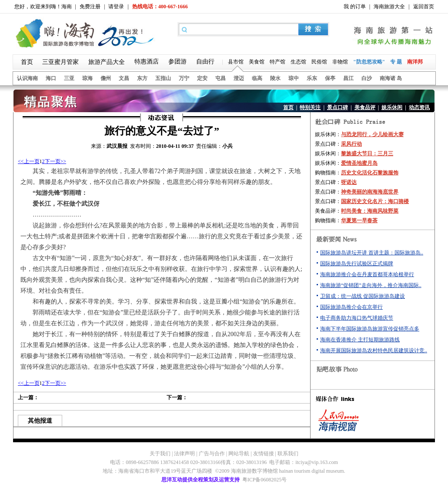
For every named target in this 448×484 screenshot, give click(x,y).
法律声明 (184, 454)
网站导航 (239, 454)
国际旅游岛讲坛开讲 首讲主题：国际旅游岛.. (372, 253)
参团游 (177, 62)
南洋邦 (415, 62)
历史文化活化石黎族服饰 (370, 173)
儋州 (106, 78)
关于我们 (160, 454)
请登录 (116, 7)
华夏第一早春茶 (359, 220)
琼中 (294, 78)
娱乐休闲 (392, 107)
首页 (27, 62)
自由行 (205, 62)
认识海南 (27, 78)
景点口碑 (338, 107)
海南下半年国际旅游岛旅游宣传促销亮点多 (370, 329)
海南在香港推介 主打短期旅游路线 (360, 340)
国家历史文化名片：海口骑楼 (375, 201)
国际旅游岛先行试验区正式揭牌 (357, 264)
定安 (202, 78)
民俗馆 (319, 62)
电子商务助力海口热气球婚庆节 (357, 318)
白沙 (367, 78)
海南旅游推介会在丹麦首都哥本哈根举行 (367, 274)
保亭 (330, 78)
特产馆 (277, 62)
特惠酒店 (147, 62)
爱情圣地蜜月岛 (359, 163)
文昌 (124, 78)
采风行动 (351, 144)
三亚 (69, 78)
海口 (51, 78)
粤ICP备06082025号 (265, 480)
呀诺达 (349, 182)
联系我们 (288, 454)
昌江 (348, 78)
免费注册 (90, 7)
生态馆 (298, 62)
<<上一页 (29, 161)
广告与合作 (212, 454)
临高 (257, 78)
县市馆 (236, 62)
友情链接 (264, 454)
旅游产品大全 (107, 62)
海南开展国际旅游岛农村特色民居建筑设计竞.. (374, 350)
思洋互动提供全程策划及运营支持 (201, 480)
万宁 (184, 78)
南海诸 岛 (391, 78)
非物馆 (340, 62)
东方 (142, 78)
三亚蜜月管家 (60, 62)
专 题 (396, 62)
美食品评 (365, 107)
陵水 (275, 78)
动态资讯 (419, 107)
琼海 (87, 78)
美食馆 (257, 62)
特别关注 (310, 107)
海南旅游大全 (389, 7)
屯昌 (221, 78)
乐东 (312, 78)
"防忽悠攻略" (369, 62)
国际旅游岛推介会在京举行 (351, 307)
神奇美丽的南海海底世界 (370, 192)
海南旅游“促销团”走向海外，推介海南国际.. (371, 285)
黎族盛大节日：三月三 (367, 154)
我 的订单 (355, 7)
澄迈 (239, 78)
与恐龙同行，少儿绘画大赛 (372, 134)
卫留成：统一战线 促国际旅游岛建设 (363, 296)
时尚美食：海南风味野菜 (370, 211)
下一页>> (56, 161)
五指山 (163, 78)
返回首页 (424, 7)
